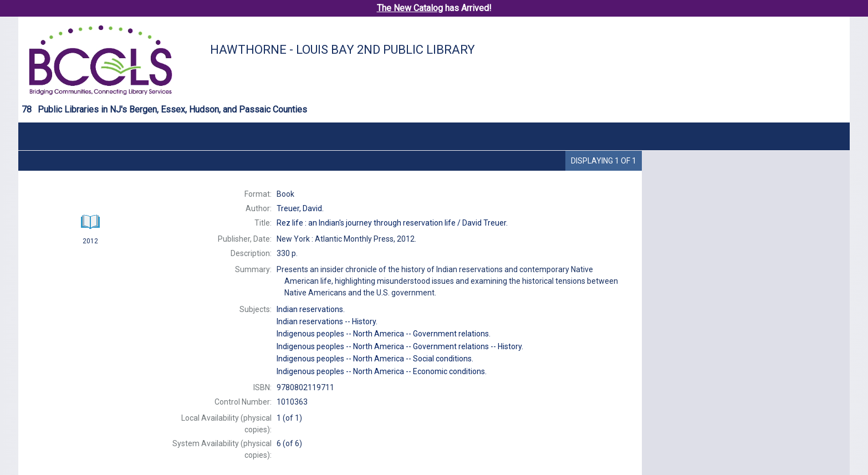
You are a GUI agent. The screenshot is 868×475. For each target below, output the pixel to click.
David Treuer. (392, 223)
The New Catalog (410, 8)
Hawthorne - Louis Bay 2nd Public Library (343, 50)
